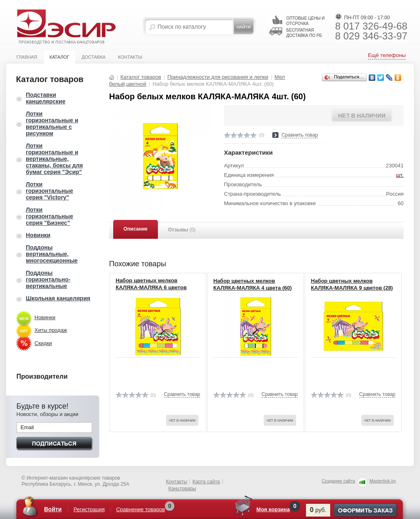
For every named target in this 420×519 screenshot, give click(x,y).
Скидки (43, 343)
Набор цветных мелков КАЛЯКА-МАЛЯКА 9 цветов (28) (352, 284)
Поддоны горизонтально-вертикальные (48, 279)
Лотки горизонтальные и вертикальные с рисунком (52, 123)
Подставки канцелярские (46, 98)
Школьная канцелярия (58, 298)
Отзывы (182, 230)
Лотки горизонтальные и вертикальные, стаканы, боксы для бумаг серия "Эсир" (54, 159)
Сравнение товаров (140, 509)
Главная (27, 57)
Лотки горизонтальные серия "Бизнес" (49, 216)
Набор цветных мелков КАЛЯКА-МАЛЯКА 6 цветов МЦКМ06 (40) (151, 287)
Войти (53, 509)
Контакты (130, 57)
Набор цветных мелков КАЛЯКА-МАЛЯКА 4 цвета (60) (252, 284)
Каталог (59, 57)
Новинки (38, 235)
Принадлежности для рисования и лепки (218, 77)
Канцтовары (182, 489)
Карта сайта (206, 482)
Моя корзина (273, 509)
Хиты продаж (51, 330)
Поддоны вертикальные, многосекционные (52, 254)
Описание (136, 229)
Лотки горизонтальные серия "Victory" (49, 191)
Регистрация (89, 509)
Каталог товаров (140, 77)
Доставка (94, 57)
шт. (400, 175)
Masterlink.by (383, 481)
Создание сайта (338, 481)
